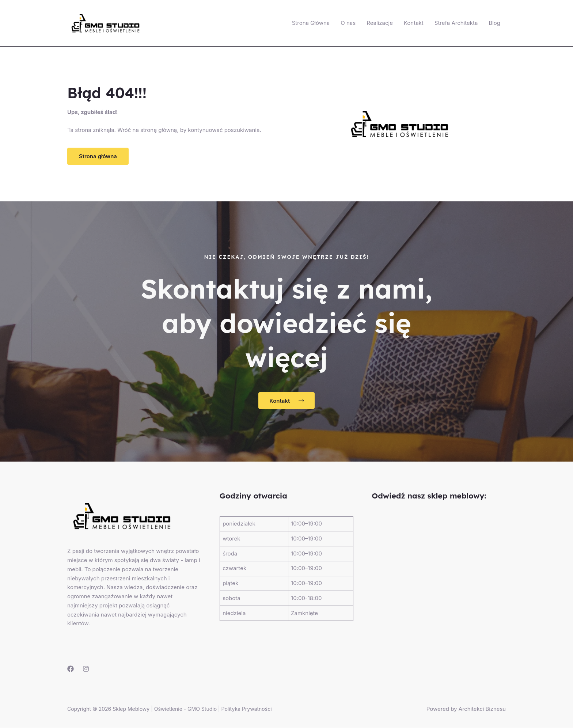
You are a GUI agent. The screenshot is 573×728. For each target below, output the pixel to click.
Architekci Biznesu (482, 709)
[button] (98, 156)
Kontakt (414, 23)
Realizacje (380, 23)
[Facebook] (71, 669)
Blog (494, 23)
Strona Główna (311, 23)
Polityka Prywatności (247, 709)
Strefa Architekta (456, 23)
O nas (348, 23)
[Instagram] (86, 669)
